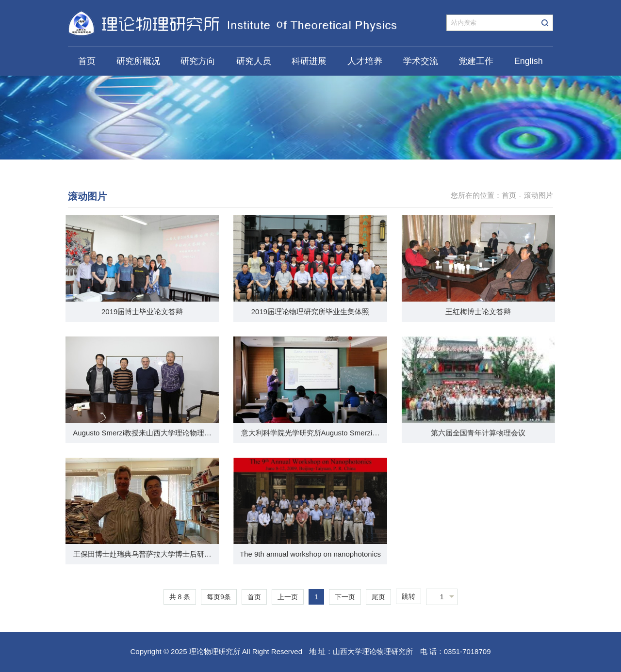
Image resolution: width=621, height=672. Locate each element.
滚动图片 (539, 195)
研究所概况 (138, 61)
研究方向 (198, 61)
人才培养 (365, 61)
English (529, 61)
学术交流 (421, 61)
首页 (87, 61)
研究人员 (254, 61)
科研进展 (309, 61)
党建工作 (476, 61)
